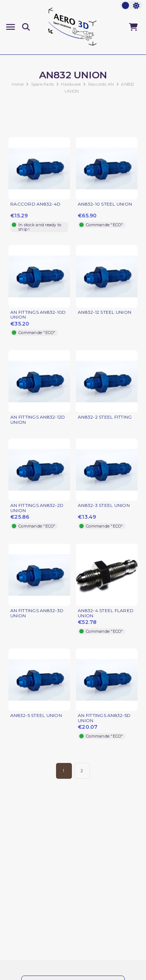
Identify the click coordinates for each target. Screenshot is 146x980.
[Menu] (11, 27)
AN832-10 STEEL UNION (105, 204)
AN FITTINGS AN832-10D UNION (38, 315)
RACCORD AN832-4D (35, 204)
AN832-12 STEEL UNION (105, 312)
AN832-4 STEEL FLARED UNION (106, 613)
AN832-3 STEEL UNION (104, 505)
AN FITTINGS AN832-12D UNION (38, 420)
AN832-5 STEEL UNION (36, 716)
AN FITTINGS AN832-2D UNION (37, 508)
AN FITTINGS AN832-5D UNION (104, 718)
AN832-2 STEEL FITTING (105, 417)
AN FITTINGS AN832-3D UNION (37, 613)
